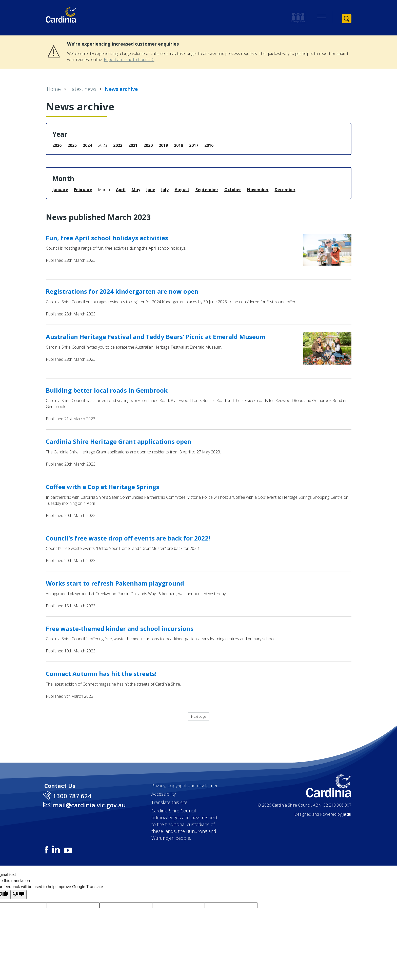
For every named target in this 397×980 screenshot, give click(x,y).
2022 (118, 145)
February (83, 190)
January (60, 190)
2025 (72, 145)
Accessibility (164, 794)
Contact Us (60, 786)
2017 (194, 145)
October (233, 190)
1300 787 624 (72, 796)
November (258, 190)
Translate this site (169, 802)
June (151, 190)
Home (54, 89)
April (121, 190)
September (207, 190)
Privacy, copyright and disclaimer (185, 786)
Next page (199, 716)
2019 (163, 145)
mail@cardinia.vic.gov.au (89, 805)
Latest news (83, 89)
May (136, 190)
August (182, 190)
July (165, 190)
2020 (148, 145)
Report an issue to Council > (129, 59)
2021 (133, 145)
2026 (57, 145)
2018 (178, 145)
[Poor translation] (18, 895)
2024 (87, 145)
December (285, 190)
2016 (209, 145)
